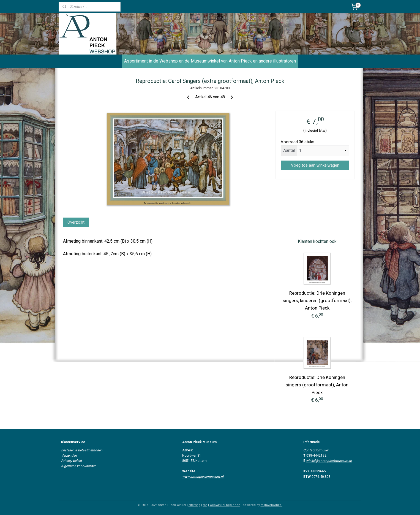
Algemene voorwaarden (79, 466)
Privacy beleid (71, 461)
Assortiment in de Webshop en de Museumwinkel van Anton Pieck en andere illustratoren (210, 61)
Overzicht (76, 222)
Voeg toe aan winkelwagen (315, 165)
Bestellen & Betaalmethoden (82, 450)
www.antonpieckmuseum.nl (203, 477)
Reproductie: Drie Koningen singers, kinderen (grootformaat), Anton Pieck (317, 300)
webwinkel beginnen (225, 505)
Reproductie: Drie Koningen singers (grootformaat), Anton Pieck (317, 385)
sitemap (194, 505)
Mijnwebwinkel (272, 505)
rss (205, 505)
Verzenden (69, 456)
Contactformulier (316, 450)
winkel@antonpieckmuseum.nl (329, 461)
